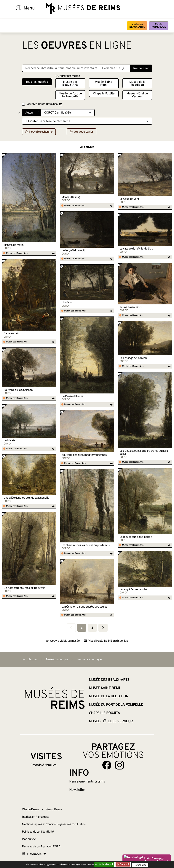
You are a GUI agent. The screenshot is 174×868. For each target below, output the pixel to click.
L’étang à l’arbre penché (133, 590)
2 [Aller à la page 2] (92, 628)
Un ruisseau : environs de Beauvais (24, 588)
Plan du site (29, 839)
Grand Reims (54, 810)
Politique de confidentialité (38, 832)
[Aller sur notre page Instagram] (119, 765)
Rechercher (141, 68)
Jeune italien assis (130, 307)
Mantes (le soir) (71, 197)
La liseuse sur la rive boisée (136, 537)
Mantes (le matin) (14, 245)
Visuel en (44, 104)
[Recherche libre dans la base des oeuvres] (76, 68)
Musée (159, 26)
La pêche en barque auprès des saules (84, 607)
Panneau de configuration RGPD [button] (41, 847)
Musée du (70, 95)
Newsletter (77, 790)
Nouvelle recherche (39, 132)
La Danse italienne (73, 396)
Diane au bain (12, 334)
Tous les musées (37, 82)
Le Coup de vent (129, 199)
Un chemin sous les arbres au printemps (86, 545)
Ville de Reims (31, 810)
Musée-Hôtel (137, 95)
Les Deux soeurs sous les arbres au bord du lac (144, 452)
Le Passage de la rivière (134, 358)
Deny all (124, 864)
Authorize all (104, 864)
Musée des (137, 26)
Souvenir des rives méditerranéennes (84, 455)
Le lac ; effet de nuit (73, 251)
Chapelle (104, 94)
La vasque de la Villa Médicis (136, 249)
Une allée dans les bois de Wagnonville (26, 498)
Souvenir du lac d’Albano (18, 390)
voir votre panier (82, 132)
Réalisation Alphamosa (36, 817)
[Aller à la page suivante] (103, 628)
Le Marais (9, 441)
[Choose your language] (34, 854)
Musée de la (137, 83)
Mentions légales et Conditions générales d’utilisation (54, 824)
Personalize (142, 865)
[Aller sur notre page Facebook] (107, 765)
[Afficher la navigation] (19, 8)
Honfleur (67, 303)
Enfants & (43, 765)
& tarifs (87, 782)
